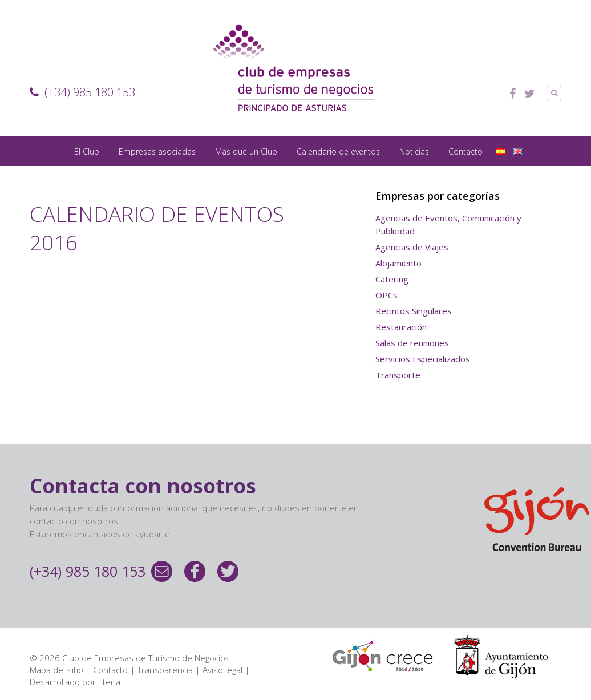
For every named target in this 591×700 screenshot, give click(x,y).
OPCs (386, 295)
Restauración (401, 327)
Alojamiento (398, 263)
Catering (392, 279)
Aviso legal (222, 670)
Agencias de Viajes (412, 247)
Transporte (398, 375)
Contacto (465, 151)
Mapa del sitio (56, 670)
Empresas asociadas (157, 151)
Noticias (414, 151)
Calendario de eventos (338, 151)
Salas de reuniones (412, 343)
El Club (87, 151)
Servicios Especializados (423, 359)
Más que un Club (246, 151)
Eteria (109, 682)
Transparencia (165, 670)
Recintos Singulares (414, 311)
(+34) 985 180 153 (82, 92)
